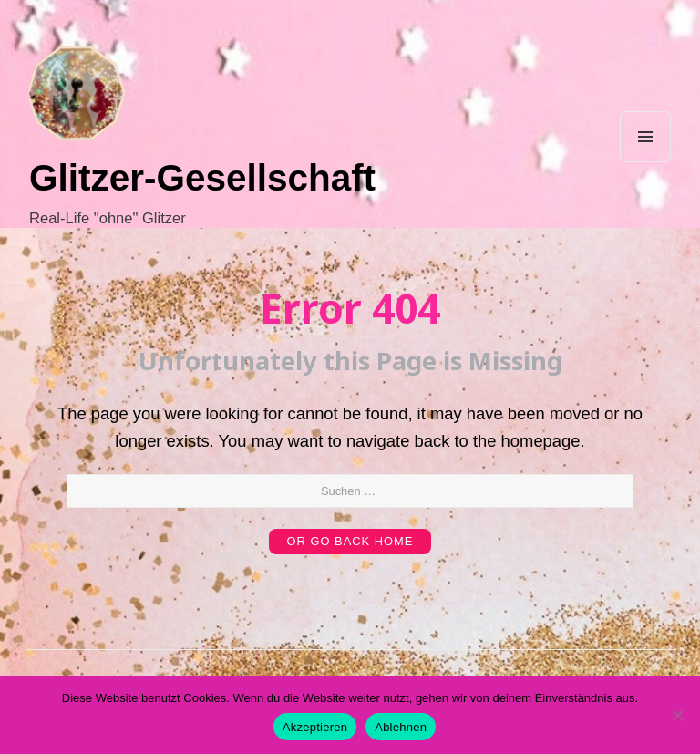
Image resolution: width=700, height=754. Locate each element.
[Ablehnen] (677, 715)
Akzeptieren (315, 727)
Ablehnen (401, 727)
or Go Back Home (350, 541)
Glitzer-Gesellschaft (202, 178)
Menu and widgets (646, 162)
